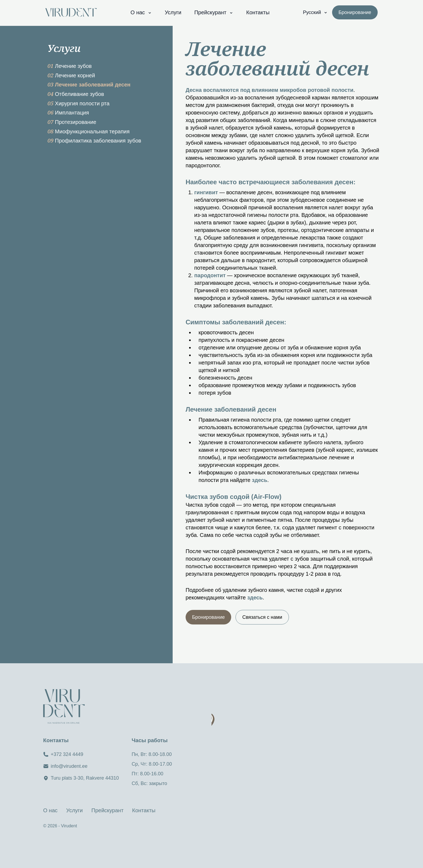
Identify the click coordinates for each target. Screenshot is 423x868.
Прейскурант (214, 12)
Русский (315, 12)
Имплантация (68, 113)
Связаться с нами (262, 617)
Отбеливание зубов (76, 94)
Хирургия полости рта (79, 103)
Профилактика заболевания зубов (94, 141)
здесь (260, 480)
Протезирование (72, 122)
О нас (141, 12)
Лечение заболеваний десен (89, 85)
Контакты (258, 12)
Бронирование (208, 617)
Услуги (173, 12)
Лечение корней (71, 75)
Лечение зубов (70, 66)
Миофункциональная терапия (88, 131)
